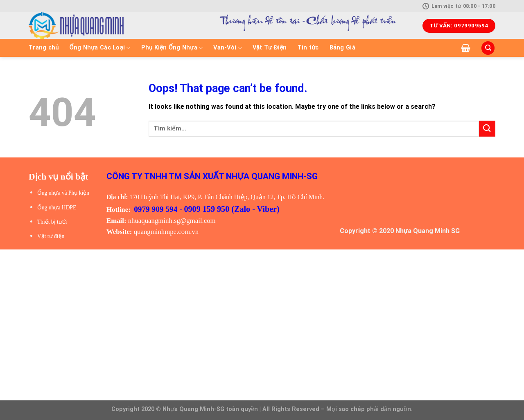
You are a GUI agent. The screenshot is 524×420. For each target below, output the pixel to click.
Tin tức (308, 48)
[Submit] (487, 129)
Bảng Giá (342, 48)
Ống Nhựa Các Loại (100, 48)
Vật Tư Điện (270, 48)
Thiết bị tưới (52, 222)
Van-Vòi (228, 48)
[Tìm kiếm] (488, 48)
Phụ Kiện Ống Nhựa (172, 48)
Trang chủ (44, 48)
